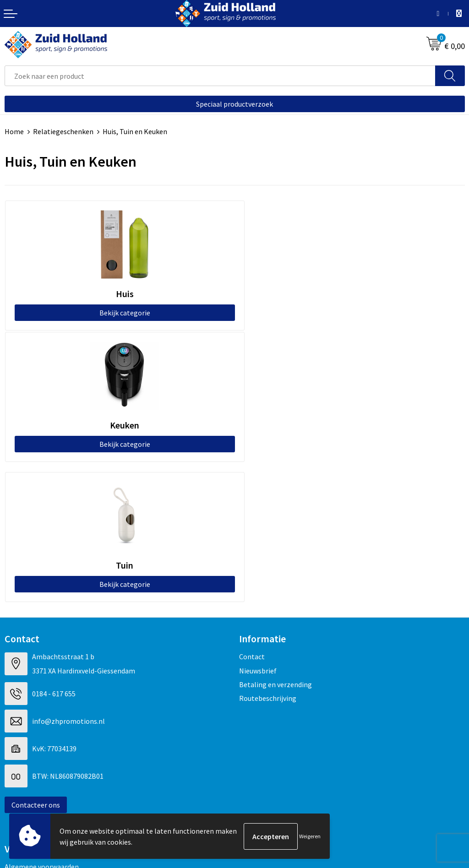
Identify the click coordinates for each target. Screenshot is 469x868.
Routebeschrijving (268, 567)
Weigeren (310, 836)
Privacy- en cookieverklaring (49, 749)
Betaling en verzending (275, 553)
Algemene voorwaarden (42, 735)
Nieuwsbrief (258, 539)
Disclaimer (21, 763)
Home (14, 131)
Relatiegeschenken (63, 131)
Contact (252, 525)
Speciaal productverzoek (234, 104)
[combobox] (220, 76)
